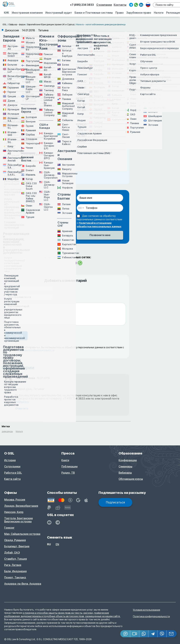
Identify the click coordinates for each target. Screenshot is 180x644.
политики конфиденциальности (36, 350)
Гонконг (9, 528)
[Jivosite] (125, 634)
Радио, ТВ (68, 473)
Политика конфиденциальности (151, 616)
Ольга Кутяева (25, 378)
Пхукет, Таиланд (15, 577)
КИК (7, 13)
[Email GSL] (172, 634)
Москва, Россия (15, 500)
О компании (105, 5)
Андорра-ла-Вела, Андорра (23, 584)
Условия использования (147, 610)
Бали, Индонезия (15, 571)
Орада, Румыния (15, 540)
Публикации (70, 467)
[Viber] (162, 634)
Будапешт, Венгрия (17, 546)
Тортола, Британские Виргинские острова (18, 520)
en (57, 544)
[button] (135, 634)
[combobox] (81, 208)
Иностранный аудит (59, 13)
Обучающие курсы (131, 479)
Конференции (128, 460)
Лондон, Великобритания (21, 506)
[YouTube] (49, 522)
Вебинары (125, 473)
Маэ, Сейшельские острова (22, 534)
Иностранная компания (28, 13)
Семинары (125, 467)
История (10, 460)
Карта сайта (12, 479)
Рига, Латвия (13, 565)
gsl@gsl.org (22, 402)
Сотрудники (12, 467)
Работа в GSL (13, 473)
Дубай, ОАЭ (12, 553)
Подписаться (115, 502)
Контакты (121, 5)
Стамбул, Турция (16, 559)
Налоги (159, 13)
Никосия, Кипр (14, 512)
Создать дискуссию (159, 43)
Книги (65, 460)
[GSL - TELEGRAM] (58, 522)
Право (120, 13)
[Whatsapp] (144, 634)
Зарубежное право (139, 13)
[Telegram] (153, 634)
